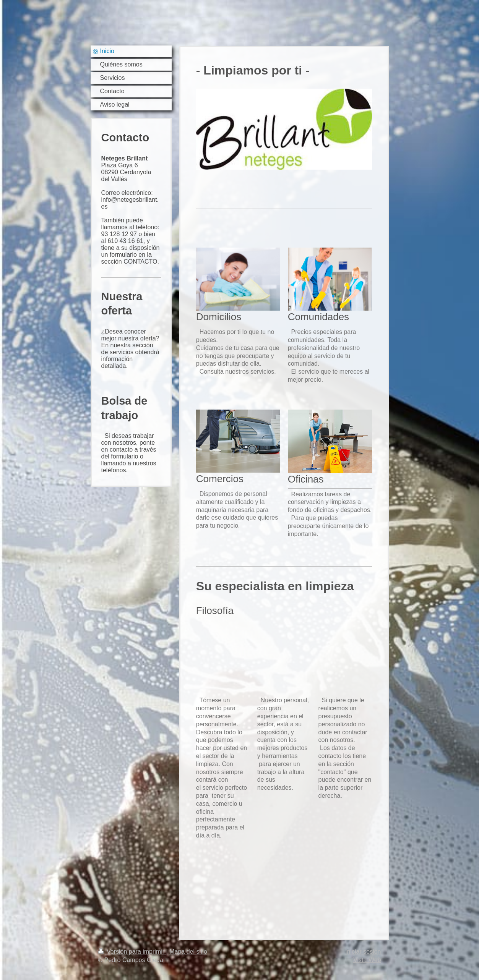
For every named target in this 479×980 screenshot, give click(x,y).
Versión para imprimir (132, 952)
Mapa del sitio (188, 952)
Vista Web (367, 960)
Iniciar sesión (363, 952)
